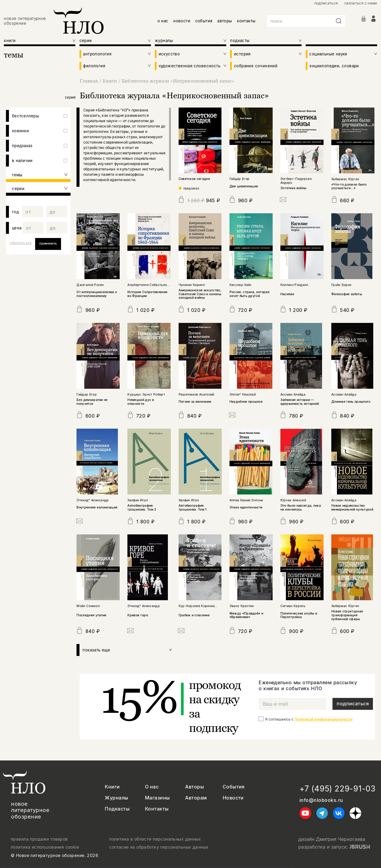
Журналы (116, 798)
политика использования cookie (45, 847)
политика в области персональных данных (155, 839)
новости (182, 21)
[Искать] (339, 21)
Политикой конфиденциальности (323, 719)
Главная (89, 81)
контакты (246, 21)
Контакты (157, 809)
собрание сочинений (256, 66)
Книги (110, 81)
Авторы (195, 787)
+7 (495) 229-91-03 (338, 789)
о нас (163, 21)
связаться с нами (361, 3)
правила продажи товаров (39, 839)
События (234, 787)
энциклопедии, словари (334, 66)
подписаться (326, 3)
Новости (233, 798)
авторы (225, 21)
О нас (152, 787)
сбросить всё (21, 243)
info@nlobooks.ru (321, 800)
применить (48, 244)
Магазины (157, 798)
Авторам (196, 798)
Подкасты (117, 809)
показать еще (127, 650)
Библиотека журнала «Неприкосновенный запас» (178, 81)
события (204, 21)
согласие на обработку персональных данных (159, 847)
